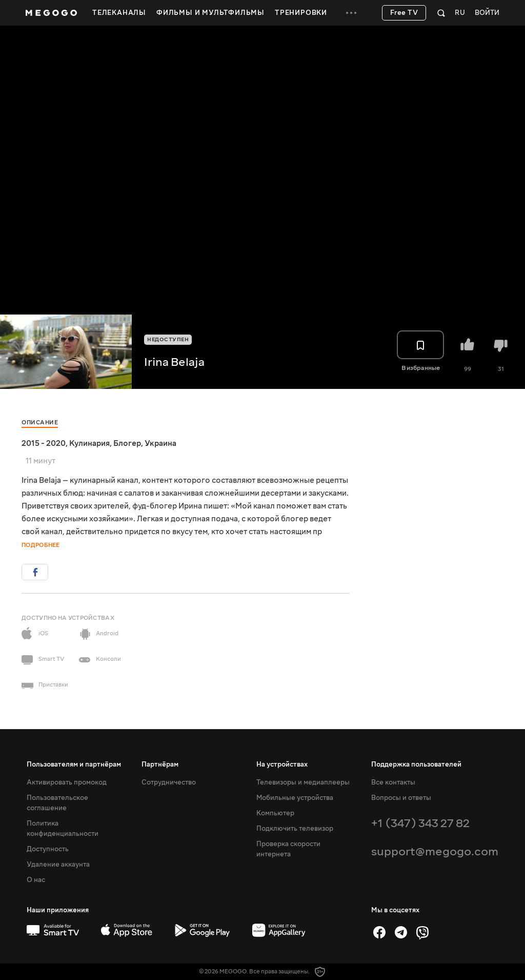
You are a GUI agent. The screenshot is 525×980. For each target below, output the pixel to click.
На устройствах (282, 765)
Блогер (127, 443)
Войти (487, 13)
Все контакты (393, 782)
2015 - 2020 (44, 443)
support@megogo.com (435, 851)
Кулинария (89, 443)
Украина (160, 443)
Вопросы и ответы (401, 798)
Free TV (404, 13)
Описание (40, 423)
